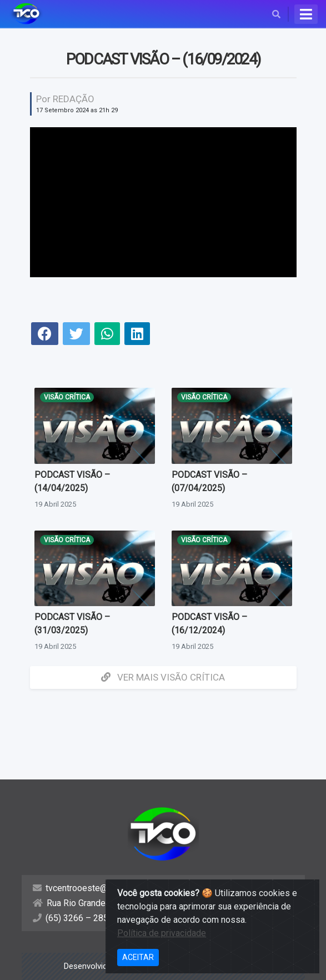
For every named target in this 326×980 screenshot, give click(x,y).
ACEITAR (138, 957)
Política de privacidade (162, 933)
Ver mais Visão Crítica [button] (163, 677)
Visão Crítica (67, 397)
